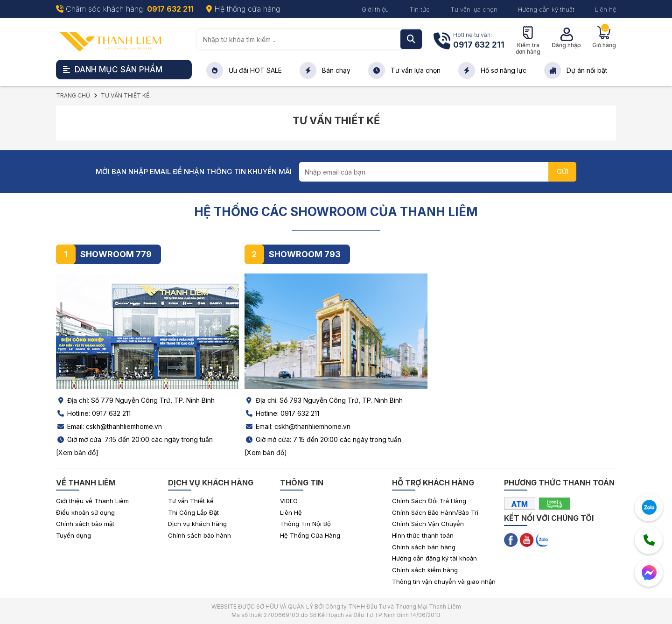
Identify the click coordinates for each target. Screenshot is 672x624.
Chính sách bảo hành (199, 535)
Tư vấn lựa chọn (474, 9)
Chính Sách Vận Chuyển (428, 524)
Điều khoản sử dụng (85, 512)
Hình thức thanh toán (423, 535)
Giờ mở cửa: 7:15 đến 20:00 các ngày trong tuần (134, 439)
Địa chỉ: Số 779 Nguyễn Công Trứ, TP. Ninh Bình (135, 400)
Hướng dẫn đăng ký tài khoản (434, 558)
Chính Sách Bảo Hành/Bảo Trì (435, 512)
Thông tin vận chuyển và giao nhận (444, 582)
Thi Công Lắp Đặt (193, 512)
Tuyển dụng (73, 535)
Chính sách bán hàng (424, 547)
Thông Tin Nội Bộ (305, 524)
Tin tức (420, 9)
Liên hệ (605, 9)
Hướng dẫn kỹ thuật (546, 9)
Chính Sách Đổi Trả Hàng (429, 501)
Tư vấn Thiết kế (191, 501)
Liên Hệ (291, 512)
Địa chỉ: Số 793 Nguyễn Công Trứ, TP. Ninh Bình (324, 400)
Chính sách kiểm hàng (425, 570)
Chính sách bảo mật (85, 524)
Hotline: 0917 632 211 (93, 413)
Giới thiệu (375, 9)
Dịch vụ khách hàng (197, 524)
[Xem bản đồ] (77, 452)
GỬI (563, 172)
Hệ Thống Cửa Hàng (310, 535)
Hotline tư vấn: (479, 41)
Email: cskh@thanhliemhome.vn (109, 426)
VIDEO (289, 501)
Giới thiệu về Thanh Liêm (92, 501)
